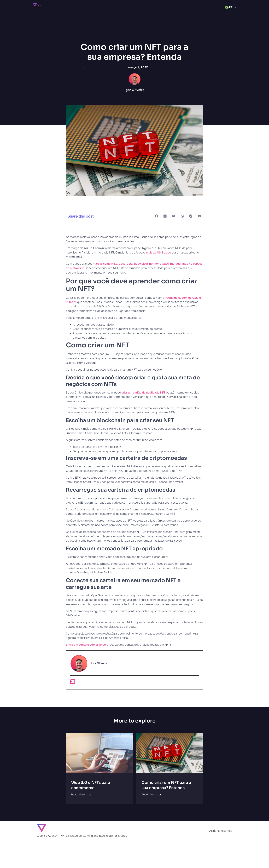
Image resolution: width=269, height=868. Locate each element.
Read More (81, 795)
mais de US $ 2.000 (159, 253)
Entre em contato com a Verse (86, 645)
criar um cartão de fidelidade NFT (143, 393)
